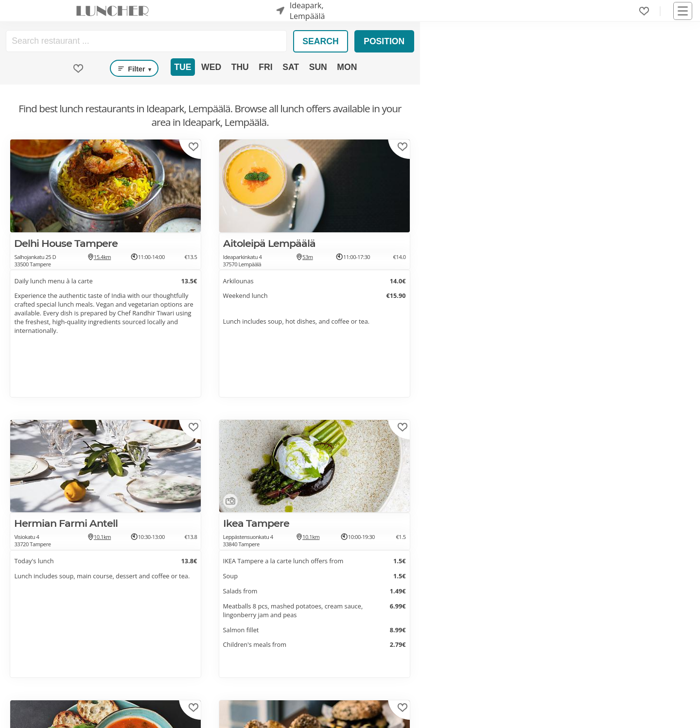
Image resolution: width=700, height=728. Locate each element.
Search (320, 41)
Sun (318, 67)
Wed (211, 67)
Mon (347, 67)
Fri (265, 67)
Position (384, 41)
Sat (291, 67)
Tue (183, 67)
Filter (134, 69)
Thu (240, 67)
